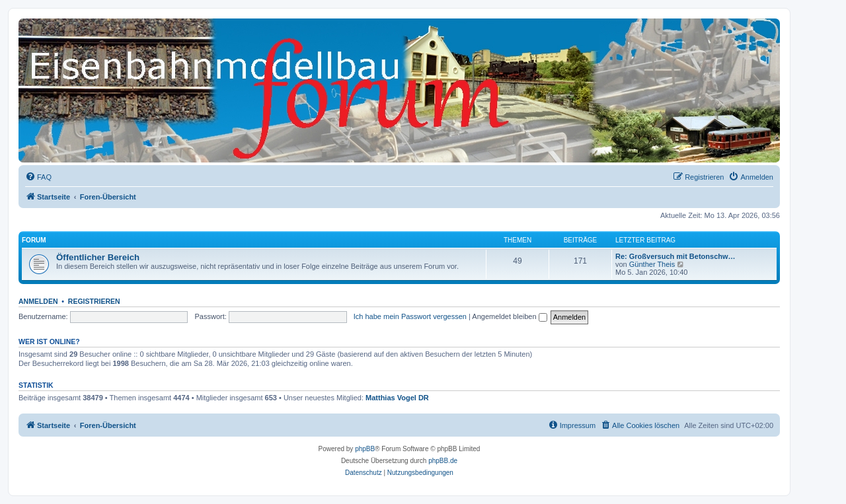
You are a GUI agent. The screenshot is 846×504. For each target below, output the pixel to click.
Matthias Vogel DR (397, 398)
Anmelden (38, 301)
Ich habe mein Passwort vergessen (410, 316)
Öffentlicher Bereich (98, 257)
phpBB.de (443, 461)
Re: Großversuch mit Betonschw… (675, 256)
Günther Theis (652, 264)
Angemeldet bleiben (509, 316)
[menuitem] (38, 177)
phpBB (365, 449)
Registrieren (94, 301)
